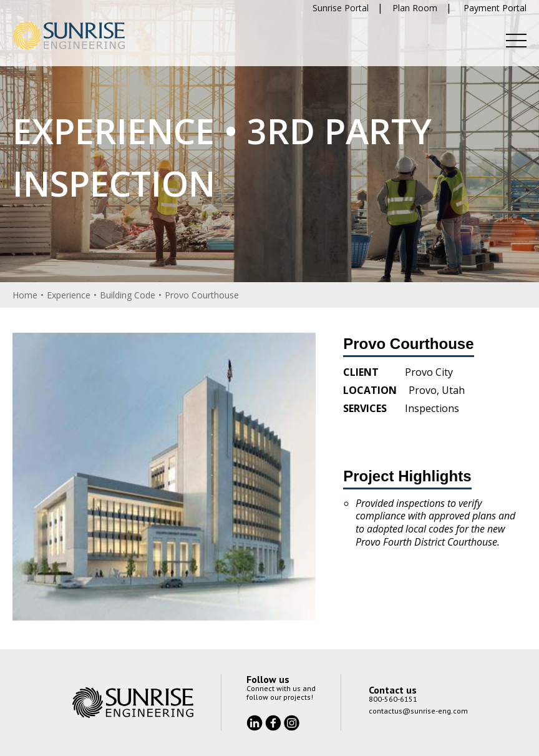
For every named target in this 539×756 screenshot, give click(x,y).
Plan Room (415, 8)
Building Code (128, 295)
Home (25, 295)
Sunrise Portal (341, 8)
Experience (69, 295)
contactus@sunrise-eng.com (418, 711)
